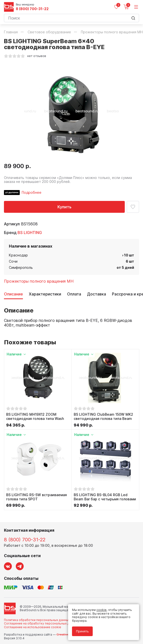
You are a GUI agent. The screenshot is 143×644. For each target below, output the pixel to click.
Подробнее (32, 192)
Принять (82, 631)
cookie (101, 610)
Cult (66, 634)
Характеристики (45, 294)
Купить (64, 207)
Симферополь (21, 267)
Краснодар (18, 255)
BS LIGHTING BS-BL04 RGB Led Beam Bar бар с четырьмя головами (105, 497)
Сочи (13, 261)
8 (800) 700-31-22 (32, 9)
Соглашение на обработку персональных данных (41, 623)
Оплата (74, 294)
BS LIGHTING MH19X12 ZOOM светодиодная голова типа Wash (35, 417)
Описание (13, 294)
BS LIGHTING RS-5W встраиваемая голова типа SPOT (36, 497)
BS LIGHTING (30, 233)
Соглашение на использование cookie (33, 627)
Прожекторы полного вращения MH (39, 281)
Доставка (97, 294)
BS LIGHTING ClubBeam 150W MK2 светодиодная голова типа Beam (103, 417)
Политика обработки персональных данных (37, 620)
